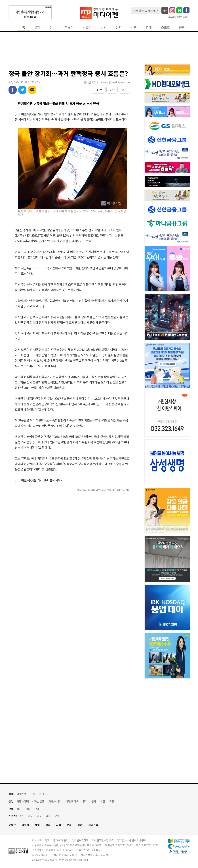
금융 (33, 794)
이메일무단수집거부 (103, 840)
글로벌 (87, 27)
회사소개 (37, 840)
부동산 (69, 27)
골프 (48, 816)
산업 (52, 27)
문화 (182, 27)
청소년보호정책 (80, 840)
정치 (119, 27)
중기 (85, 801)
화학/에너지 (55, 801)
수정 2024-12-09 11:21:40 (25, 82)
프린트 (98, 90)
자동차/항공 (23, 801)
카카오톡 (32, 90)
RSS (80, 825)
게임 (103, 801)
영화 (28, 809)
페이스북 (13, 90)
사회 (134, 27)
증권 (42, 794)
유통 (112, 801)
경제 (37, 27)
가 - (124, 90)
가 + (112, 90)
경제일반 (21, 794)
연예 (149, 27)
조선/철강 (39, 801)
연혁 (47, 840)
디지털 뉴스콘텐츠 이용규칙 (132, 840)
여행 (57, 816)
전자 (94, 801)
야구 (39, 816)
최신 (19, 809)
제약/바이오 (72, 801)
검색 (165, 11)
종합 (22, 816)
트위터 (22, 90)
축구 (30, 816)
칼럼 (104, 27)
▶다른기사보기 (54, 480)
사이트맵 (93, 825)
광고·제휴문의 (61, 840)
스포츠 (165, 27)
